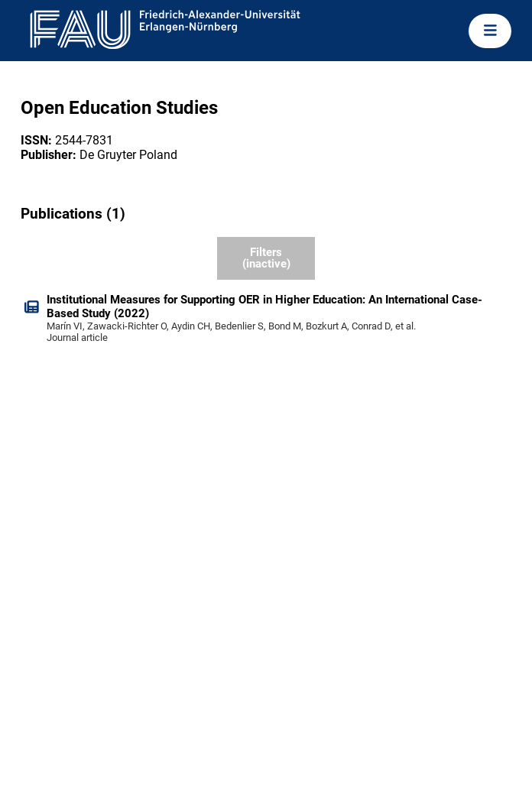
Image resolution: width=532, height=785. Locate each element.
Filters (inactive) (266, 258)
